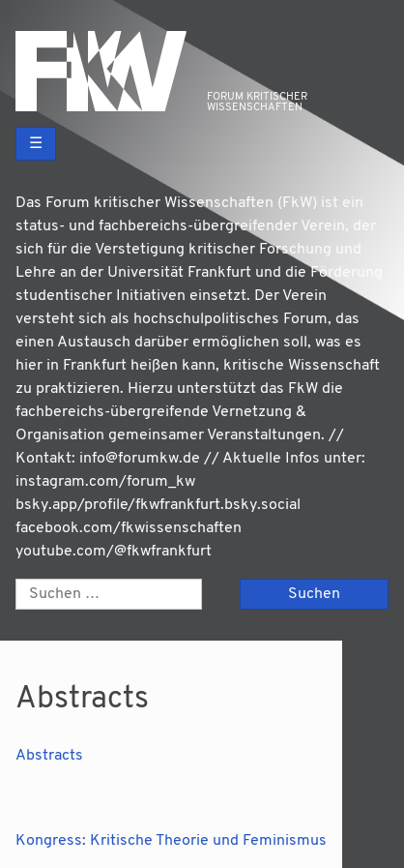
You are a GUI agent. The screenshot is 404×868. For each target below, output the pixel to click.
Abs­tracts (49, 756)
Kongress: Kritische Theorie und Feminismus (171, 841)
